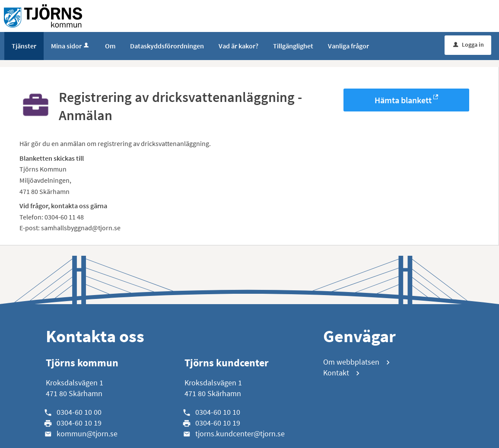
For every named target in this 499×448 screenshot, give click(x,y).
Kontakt (336, 373)
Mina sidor (71, 46)
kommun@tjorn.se (87, 434)
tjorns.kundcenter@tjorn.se (240, 434)
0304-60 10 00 (79, 412)
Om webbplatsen (351, 362)
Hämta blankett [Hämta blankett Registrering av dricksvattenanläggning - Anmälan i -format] (403, 100)
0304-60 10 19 (79, 423)
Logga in (469, 44)
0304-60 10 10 (218, 412)
